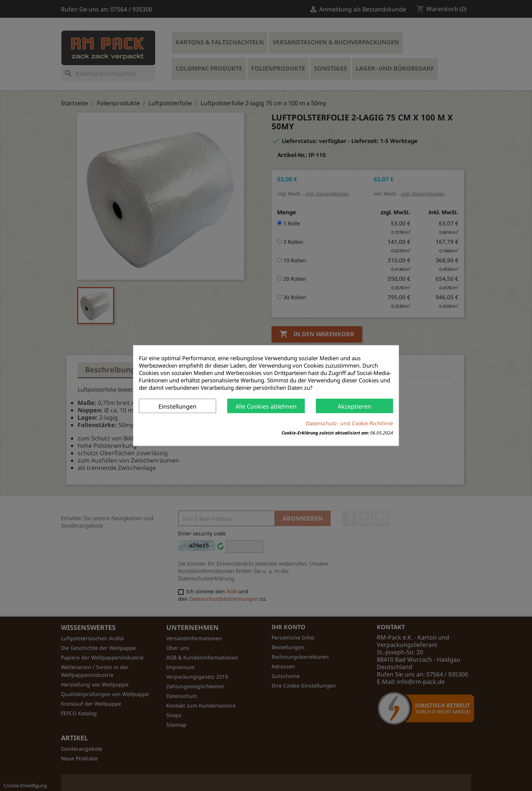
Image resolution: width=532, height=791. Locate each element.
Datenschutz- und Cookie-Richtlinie (349, 423)
